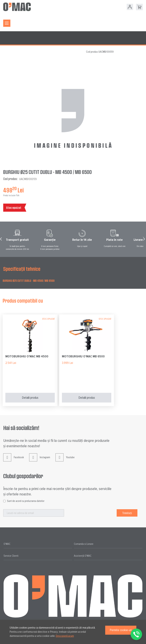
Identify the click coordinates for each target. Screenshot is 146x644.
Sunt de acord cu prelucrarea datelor (26, 501)
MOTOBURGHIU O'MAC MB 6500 (83, 356)
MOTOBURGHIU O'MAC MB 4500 (27, 356)
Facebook (14, 460)
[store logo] (17, 7)
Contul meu (130, 7)
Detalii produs (30, 398)
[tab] (38, 544)
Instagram (40, 460)
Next (145, 240)
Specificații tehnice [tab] (22, 269)
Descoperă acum (65, 636)
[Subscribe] (127, 513)
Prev (1, 240)
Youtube (65, 460)
